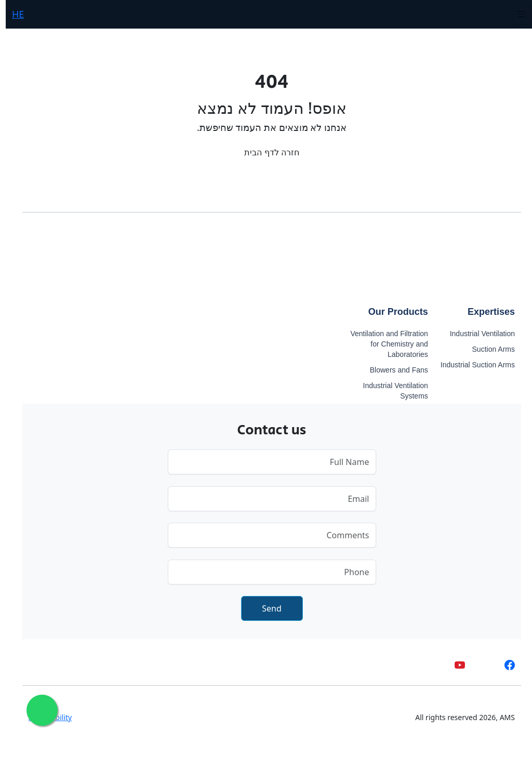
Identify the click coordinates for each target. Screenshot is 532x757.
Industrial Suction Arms (472, 365)
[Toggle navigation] (516, 14)
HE (12, 14)
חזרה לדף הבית (266, 152)
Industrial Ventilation (477, 334)
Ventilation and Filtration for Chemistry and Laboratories (383, 344)
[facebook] (504, 665)
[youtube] (454, 665)
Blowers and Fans (393, 370)
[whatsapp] (479, 665)
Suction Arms (488, 349)
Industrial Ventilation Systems (390, 391)
